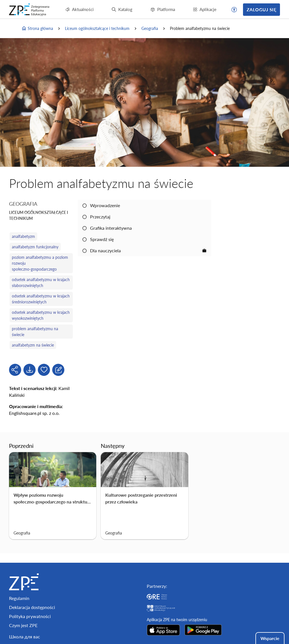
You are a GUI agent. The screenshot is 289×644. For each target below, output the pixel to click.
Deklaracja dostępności (32, 607)
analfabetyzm (23, 236)
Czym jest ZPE (23, 625)
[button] (234, 10)
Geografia (150, 28)
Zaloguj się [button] (261, 9)
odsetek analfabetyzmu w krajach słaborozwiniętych (41, 282)
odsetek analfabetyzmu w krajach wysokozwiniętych (41, 315)
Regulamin (19, 598)
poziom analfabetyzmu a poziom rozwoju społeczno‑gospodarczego (40, 263)
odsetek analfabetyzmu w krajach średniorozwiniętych (41, 299)
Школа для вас (25, 637)
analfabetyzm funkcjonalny (35, 247)
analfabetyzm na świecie (33, 345)
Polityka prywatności (30, 616)
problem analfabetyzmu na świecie (35, 332)
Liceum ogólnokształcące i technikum (97, 28)
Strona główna (37, 29)
